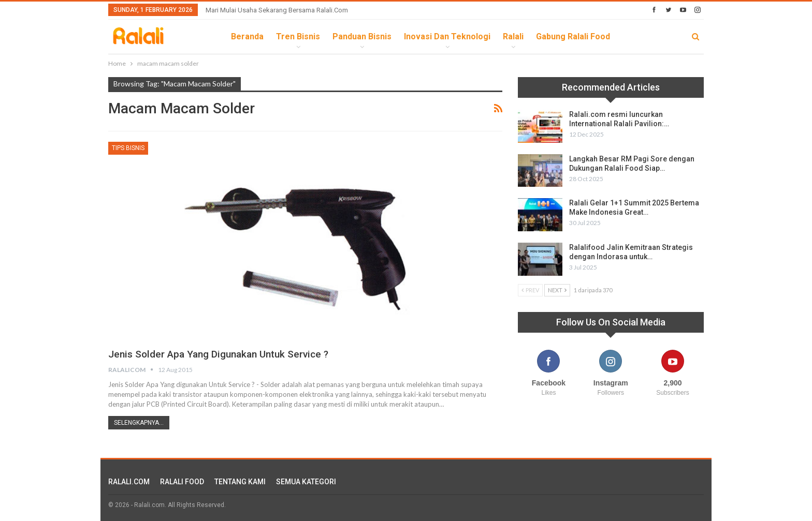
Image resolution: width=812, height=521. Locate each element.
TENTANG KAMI (240, 482)
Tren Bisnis (298, 36)
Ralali (513, 36)
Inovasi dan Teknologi (447, 36)
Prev (530, 290)
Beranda (247, 36)
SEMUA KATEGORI (306, 482)
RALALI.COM (129, 482)
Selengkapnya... (139, 423)
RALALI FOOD (182, 482)
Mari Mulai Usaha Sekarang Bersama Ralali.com (277, 10)
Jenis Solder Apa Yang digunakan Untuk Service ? (224, 354)
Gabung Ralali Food (573, 36)
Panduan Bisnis (362, 36)
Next (557, 290)
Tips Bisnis (128, 148)
